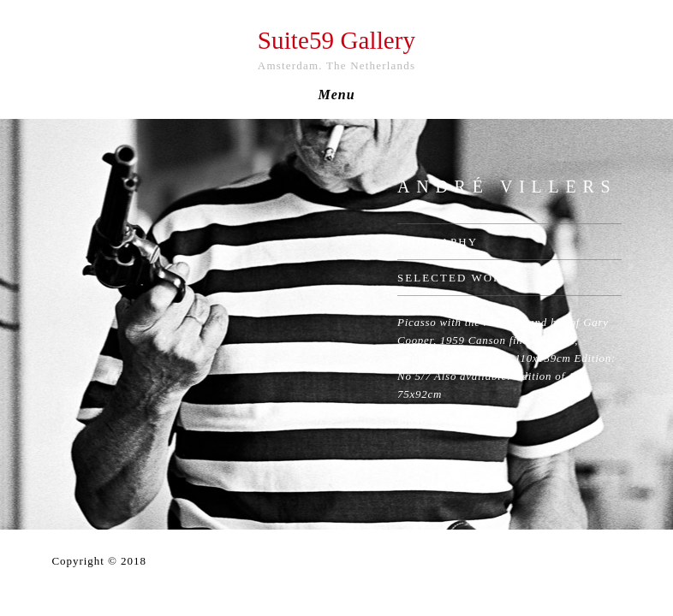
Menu (336, 95)
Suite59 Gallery (336, 40)
